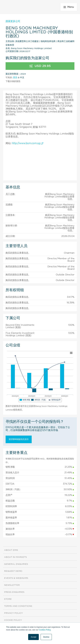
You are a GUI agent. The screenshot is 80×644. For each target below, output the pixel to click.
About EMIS (11, 550)
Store (8, 599)
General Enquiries (16, 564)
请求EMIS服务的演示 (19, 439)
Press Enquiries (14, 592)
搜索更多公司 (13, 21)
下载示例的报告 (13, 81)
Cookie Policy (13, 620)
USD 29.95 (40, 66)
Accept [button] (34, 637)
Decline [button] (46, 637)
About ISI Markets (15, 557)
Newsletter (12, 585)
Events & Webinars (16, 578)
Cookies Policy (45, 630)
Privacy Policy (13, 613)
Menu (69, 7)
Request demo (13, 571)
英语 (15, 78)
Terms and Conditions (18, 606)
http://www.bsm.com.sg (27, 143)
